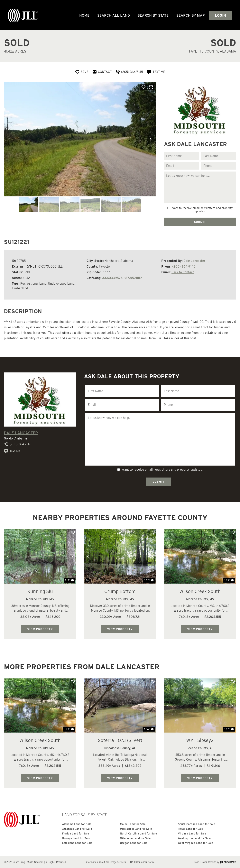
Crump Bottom (120, 591)
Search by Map (191, 15)
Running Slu (40, 591)
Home (84, 15)
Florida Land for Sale (76, 833)
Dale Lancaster (194, 261)
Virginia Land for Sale (192, 833)
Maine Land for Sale (133, 824)
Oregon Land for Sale (134, 843)
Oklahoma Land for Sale (135, 838)
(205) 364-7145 (184, 266)
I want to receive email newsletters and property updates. (202, 210)
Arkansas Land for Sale (77, 829)
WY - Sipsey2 (200, 740)
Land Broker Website (205, 862)
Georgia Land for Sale (76, 838)
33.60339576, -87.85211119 (122, 278)
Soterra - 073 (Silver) (120, 740)
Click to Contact (183, 272)
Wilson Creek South (200, 591)
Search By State (153, 15)
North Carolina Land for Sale (138, 833)
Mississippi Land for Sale (136, 829)
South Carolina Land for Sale (197, 824)
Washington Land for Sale (194, 838)
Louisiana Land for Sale (77, 843)
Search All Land (114, 15)
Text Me (12, 451)
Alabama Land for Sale (77, 824)
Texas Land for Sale (191, 829)
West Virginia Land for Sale (196, 843)
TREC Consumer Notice (142, 862)
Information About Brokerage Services (106, 862)
